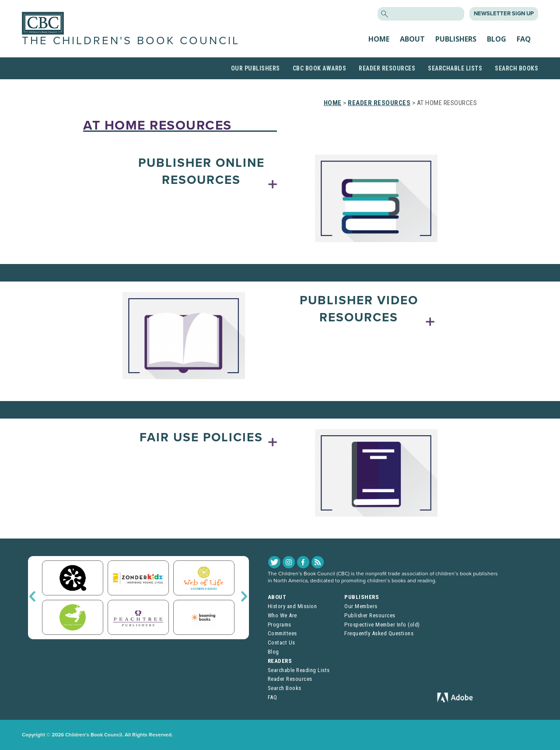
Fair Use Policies (201, 437)
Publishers (456, 39)
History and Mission (292, 606)
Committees (282, 633)
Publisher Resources (370, 615)
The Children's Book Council (131, 41)
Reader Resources (387, 68)
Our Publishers (255, 68)
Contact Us (282, 643)
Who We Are (282, 615)
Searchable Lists (455, 68)
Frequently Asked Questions (379, 633)
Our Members (361, 606)
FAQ (524, 39)
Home (379, 39)
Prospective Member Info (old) (382, 625)
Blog (497, 39)
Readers (280, 661)
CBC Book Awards (320, 68)
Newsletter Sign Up (504, 14)
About (412, 39)
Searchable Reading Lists (299, 670)
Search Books (516, 68)
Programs (280, 625)
